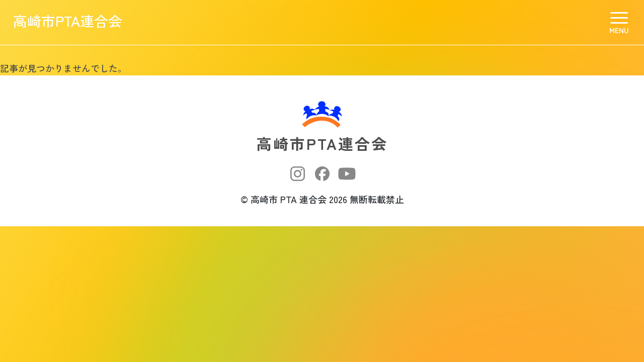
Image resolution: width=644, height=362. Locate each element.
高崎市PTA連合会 (78, 23)
